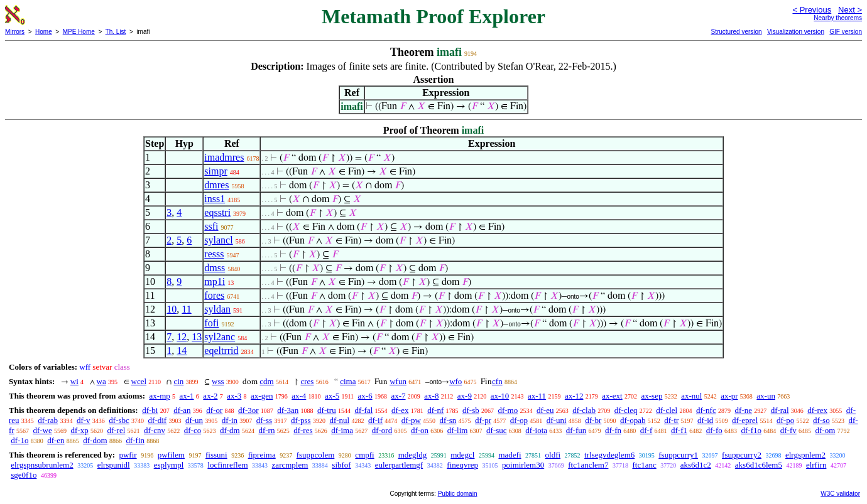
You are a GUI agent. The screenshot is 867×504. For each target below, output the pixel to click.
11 (186, 309)
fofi (211, 323)
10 (172, 309)
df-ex (400, 410)
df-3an (288, 410)
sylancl (218, 240)
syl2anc (220, 337)
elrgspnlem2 (805, 455)
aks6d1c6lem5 (759, 465)
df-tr (671, 420)
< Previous (812, 10)
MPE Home (79, 32)
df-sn (448, 420)
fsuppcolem (316, 455)
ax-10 (500, 396)
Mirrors (15, 32)
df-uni (557, 420)
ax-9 (465, 396)
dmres (216, 185)
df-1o (19, 440)
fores (214, 295)
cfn (497, 381)
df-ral (780, 410)
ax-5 (332, 396)
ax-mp (160, 396)
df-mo (508, 410)
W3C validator (840, 494)
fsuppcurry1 (678, 455)
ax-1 (187, 396)
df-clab (584, 410)
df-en (56, 440)
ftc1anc (644, 465)
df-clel (667, 410)
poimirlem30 (523, 465)
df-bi (150, 410)
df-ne (743, 410)
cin (178, 381)
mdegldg (413, 455)
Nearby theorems (838, 18)
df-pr (483, 420)
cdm (266, 381)
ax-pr (729, 396)
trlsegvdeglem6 (609, 455)
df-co (193, 430)
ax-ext (612, 396)
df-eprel (745, 420)
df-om (826, 430)
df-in (230, 420)
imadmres (224, 157)
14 (182, 351)
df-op (519, 420)
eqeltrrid (221, 351)
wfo (455, 381)
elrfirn (816, 465)
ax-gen (262, 396)
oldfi (553, 455)
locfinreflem (227, 465)
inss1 (215, 199)
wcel (139, 381)
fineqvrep (462, 465)
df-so (821, 420)
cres (307, 381)
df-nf (435, 410)
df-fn (613, 430)
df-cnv (155, 430)
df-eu (545, 410)
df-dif (158, 420)
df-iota (536, 430)
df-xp (80, 430)
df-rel (116, 430)
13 (197, 337)
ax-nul (691, 396)
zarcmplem (290, 465)
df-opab (633, 420)
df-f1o (752, 430)
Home (44, 32)
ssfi (211, 226)
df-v (84, 420)
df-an (182, 410)
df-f (646, 430)
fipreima (262, 455)
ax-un (766, 396)
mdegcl (462, 455)
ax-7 (398, 396)
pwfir (128, 455)
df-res (303, 430)
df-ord (382, 430)
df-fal (363, 410)
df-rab (48, 420)
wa (101, 381)
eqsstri (217, 212)
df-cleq (626, 410)
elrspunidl (114, 465)
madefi (510, 455)
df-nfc (706, 410)
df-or (214, 410)
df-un (194, 420)
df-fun (576, 430)
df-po (785, 420)
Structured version (736, 32)
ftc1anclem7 (588, 465)
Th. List (116, 32)
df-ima (342, 430)
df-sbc (119, 420)
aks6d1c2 (696, 465)
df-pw (411, 420)
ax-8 (431, 396)
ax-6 (365, 396)
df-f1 (679, 430)
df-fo (714, 430)
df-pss (301, 420)
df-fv (788, 430)
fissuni (216, 455)
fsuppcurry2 (742, 455)
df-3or (248, 410)
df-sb (471, 410)
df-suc (497, 430)
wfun (398, 381)
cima (348, 381)
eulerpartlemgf (399, 465)
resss (214, 254)
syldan (217, 309)
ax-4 (299, 396)
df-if (375, 420)
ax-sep (652, 396)
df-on (420, 430)
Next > (850, 10)
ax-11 (537, 396)
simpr (215, 171)
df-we (42, 430)
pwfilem (171, 455)
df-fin (135, 440)
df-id (705, 420)
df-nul (339, 420)
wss (218, 381)
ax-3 (234, 396)
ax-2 (210, 396)
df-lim (458, 430)
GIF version (846, 32)
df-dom (95, 440)
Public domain (458, 494)
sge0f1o (24, 475)
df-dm (230, 430)
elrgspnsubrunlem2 (42, 465)
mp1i (215, 281)
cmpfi (364, 455)
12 (182, 337)
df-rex (817, 410)
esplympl (169, 465)
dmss (215, 268)
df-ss (264, 420)
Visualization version (796, 32)
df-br (593, 420)
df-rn (266, 430)
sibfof (341, 465)
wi (74, 381)
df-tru (327, 410)
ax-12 (574, 396)
